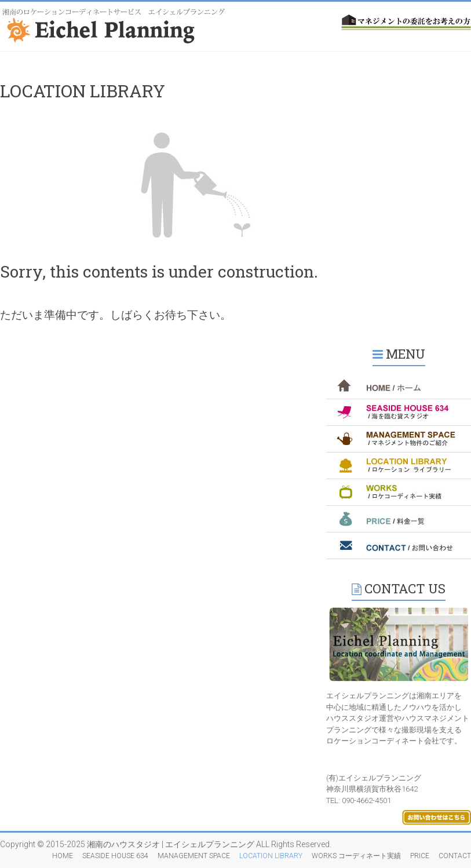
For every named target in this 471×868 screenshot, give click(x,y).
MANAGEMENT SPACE (194, 856)
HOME (63, 856)
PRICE (420, 856)
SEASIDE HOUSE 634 (115, 856)
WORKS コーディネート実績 (356, 856)
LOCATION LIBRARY (271, 856)
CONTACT (455, 856)
